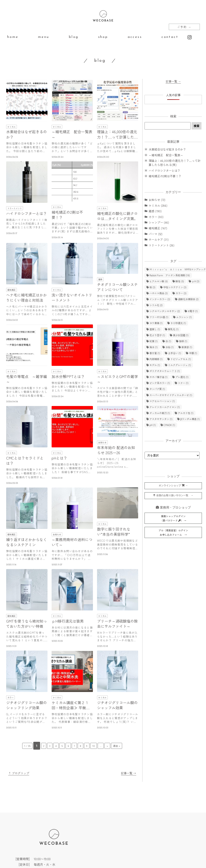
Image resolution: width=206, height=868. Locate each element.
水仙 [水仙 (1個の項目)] (170, 347)
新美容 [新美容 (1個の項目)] (187, 347)
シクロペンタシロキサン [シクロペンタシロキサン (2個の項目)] (165, 311)
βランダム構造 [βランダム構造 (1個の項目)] (190, 419)
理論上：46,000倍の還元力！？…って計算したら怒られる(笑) (175, 163)
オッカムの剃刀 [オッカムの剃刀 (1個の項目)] (160, 413)
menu (44, 37)
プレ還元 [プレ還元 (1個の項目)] (182, 377)
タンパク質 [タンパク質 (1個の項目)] (157, 389)
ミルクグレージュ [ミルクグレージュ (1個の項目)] (179, 365)
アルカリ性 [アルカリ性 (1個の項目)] (186, 413)
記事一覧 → (128, 773)
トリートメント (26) (161, 245)
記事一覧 (173, 81)
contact (170, 37)
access (135, 37)
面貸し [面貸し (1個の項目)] (155, 329)
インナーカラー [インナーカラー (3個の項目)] (160, 299)
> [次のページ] (107, 746)
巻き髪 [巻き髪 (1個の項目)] (155, 353)
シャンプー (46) (159, 222)
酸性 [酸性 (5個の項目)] (180, 281)
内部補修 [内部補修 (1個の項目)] (156, 359)
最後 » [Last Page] (117, 746)
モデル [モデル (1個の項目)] (155, 365)
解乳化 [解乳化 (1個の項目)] (173, 329)
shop (103, 37)
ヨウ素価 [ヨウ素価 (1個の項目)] (156, 323)
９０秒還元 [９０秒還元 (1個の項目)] (178, 323)
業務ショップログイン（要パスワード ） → (173, 518)
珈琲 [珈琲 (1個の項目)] (183, 341)
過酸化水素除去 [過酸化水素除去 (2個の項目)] (188, 299)
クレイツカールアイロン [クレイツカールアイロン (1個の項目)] (165, 407)
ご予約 (184, 27)
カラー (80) (156, 217)
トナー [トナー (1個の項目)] (183, 383)
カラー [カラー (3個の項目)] (181, 293)
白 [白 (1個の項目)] (168, 341)
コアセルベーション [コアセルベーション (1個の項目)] (162, 401)
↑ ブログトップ (19, 773)
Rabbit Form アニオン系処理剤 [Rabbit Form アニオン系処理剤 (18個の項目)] (170, 275)
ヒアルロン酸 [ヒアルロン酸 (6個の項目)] (159, 281)
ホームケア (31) (159, 239)
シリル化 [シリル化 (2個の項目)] (156, 305)
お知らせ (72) (157, 200)
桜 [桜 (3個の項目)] (152, 287)
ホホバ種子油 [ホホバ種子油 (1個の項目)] (159, 377)
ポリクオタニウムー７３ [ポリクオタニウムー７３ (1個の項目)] (165, 371)
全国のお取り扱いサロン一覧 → (173, 495)
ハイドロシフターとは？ (164, 170)
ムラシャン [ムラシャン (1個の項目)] (184, 317)
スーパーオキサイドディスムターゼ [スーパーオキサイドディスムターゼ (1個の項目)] (171, 395)
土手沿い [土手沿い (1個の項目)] (175, 353)
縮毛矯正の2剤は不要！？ (165, 176)
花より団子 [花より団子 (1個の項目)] (157, 335)
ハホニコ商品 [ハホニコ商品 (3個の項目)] (159, 293)
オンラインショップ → (173, 485)
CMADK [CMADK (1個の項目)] (169, 425)
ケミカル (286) (158, 205)
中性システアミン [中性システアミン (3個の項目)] (175, 287)
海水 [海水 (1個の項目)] (154, 347)
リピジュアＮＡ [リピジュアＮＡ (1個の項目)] (181, 359)
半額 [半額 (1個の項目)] (193, 353)
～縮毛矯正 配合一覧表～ (166, 155)
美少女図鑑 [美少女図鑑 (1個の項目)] (181, 335)
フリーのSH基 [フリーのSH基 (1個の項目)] (159, 317)
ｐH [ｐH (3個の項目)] (196, 281)
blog (74, 37)
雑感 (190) (155, 211)
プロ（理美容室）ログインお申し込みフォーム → (173, 532)
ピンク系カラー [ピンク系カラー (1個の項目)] (160, 383)
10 (94, 746)
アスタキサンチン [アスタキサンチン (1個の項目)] (161, 419)
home (13, 37)
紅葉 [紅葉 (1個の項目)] (154, 341)
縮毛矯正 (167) (158, 228)
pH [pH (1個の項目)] (153, 425)
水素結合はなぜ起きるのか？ (167, 149)
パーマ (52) (156, 234)
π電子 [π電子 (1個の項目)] (193, 311)
